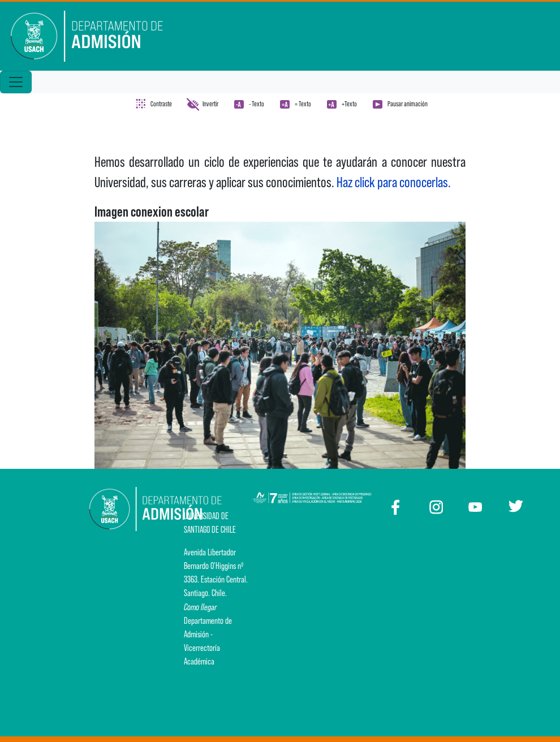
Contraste (161, 104)
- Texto (257, 104)
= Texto (303, 104)
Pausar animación (408, 104)
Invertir (210, 104)
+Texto (349, 104)
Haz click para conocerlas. (395, 182)
